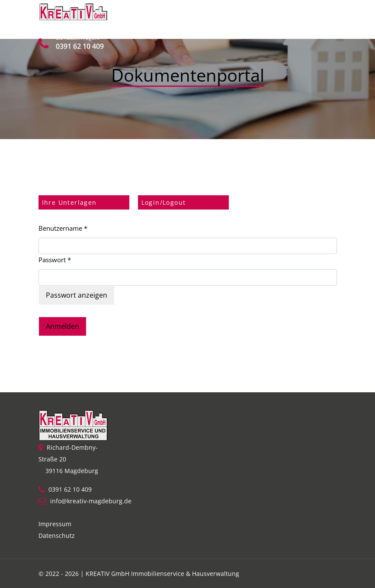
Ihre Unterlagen (69, 202)
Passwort (55, 260)
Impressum (55, 524)
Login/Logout (164, 202)
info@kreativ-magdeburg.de (91, 501)
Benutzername (63, 228)
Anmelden (62, 326)
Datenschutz (57, 536)
